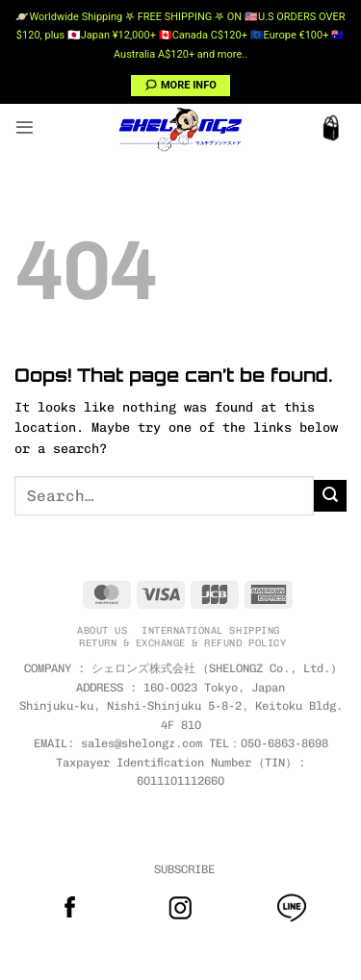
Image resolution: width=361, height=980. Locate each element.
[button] (25, 127)
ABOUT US (102, 630)
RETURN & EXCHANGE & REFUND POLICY (182, 643)
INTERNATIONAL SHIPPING (210, 630)
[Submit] (330, 496)
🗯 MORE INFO (180, 85)
